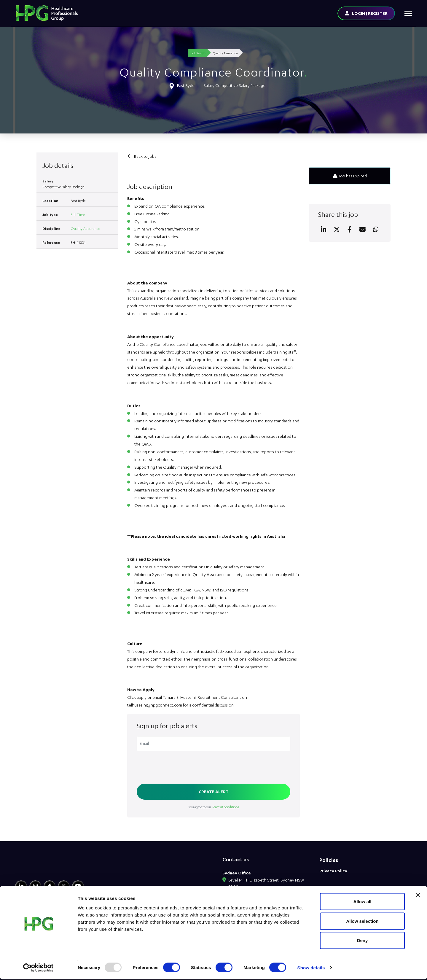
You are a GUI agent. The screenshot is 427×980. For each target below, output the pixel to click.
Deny (363, 941)
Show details (311, 968)
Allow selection (362, 922)
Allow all (363, 902)
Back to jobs (145, 156)
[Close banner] (418, 896)
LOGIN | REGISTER (370, 13)
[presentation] (182, 768)
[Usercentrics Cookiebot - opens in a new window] (38, 968)
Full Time (78, 215)
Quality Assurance (85, 229)
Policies (329, 860)
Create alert (214, 792)
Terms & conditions (225, 807)
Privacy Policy (333, 871)
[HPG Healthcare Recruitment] (43, 868)
